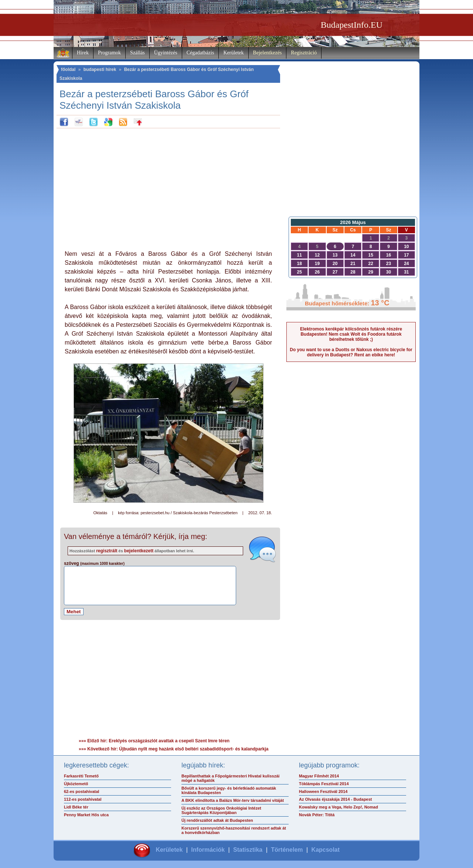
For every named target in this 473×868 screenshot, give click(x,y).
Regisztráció (304, 53)
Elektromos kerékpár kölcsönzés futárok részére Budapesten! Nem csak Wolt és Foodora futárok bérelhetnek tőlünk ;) (351, 334)
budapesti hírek (100, 69)
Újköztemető (76, 784)
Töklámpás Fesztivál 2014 (324, 784)
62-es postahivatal (81, 791)
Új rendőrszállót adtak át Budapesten (217, 820)
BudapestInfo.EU (352, 25)
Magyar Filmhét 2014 (319, 776)
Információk (208, 850)
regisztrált (107, 551)
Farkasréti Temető (81, 776)
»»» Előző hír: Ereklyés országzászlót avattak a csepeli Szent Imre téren (154, 741)
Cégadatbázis (200, 53)
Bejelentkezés (268, 53)
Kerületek (233, 53)
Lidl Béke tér (76, 807)
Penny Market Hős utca (86, 815)
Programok (109, 53)
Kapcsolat (326, 850)
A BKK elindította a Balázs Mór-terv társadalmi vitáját (233, 800)
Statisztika (248, 850)
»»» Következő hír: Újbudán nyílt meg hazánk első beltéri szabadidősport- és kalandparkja (173, 749)
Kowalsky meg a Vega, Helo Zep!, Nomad (338, 807)
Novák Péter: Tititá (317, 815)
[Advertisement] (169, 187)
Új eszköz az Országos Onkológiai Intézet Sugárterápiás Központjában (221, 810)
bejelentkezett (139, 551)
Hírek (83, 53)
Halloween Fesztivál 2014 (323, 791)
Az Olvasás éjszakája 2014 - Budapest (336, 799)
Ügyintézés (166, 53)
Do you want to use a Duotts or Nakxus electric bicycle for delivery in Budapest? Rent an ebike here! (351, 352)
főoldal (68, 69)
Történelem (287, 850)
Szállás (137, 53)
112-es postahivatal (83, 799)
